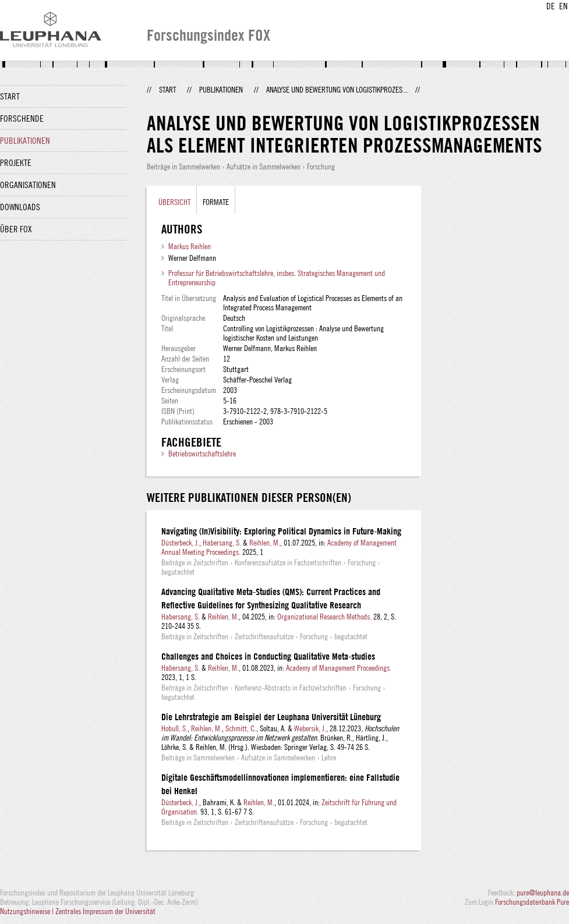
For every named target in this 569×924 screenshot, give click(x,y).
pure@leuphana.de (543, 893)
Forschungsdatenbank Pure (532, 902)
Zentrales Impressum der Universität (105, 911)
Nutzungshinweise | (28, 911)
